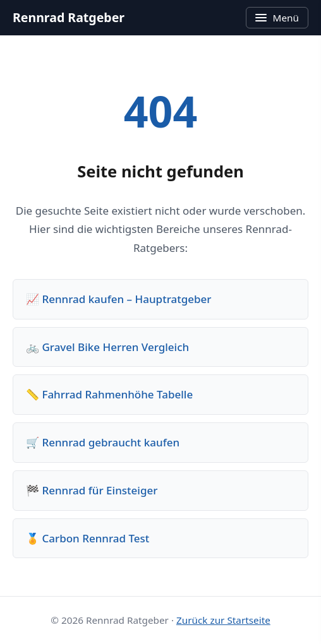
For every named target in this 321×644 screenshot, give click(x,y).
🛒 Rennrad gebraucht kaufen (103, 442)
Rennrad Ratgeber (69, 17)
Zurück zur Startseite (223, 620)
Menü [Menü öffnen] (277, 18)
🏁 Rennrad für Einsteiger (92, 490)
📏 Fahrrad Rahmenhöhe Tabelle (109, 394)
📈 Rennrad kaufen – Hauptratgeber (119, 299)
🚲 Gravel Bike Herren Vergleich (107, 347)
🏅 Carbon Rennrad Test (88, 538)
